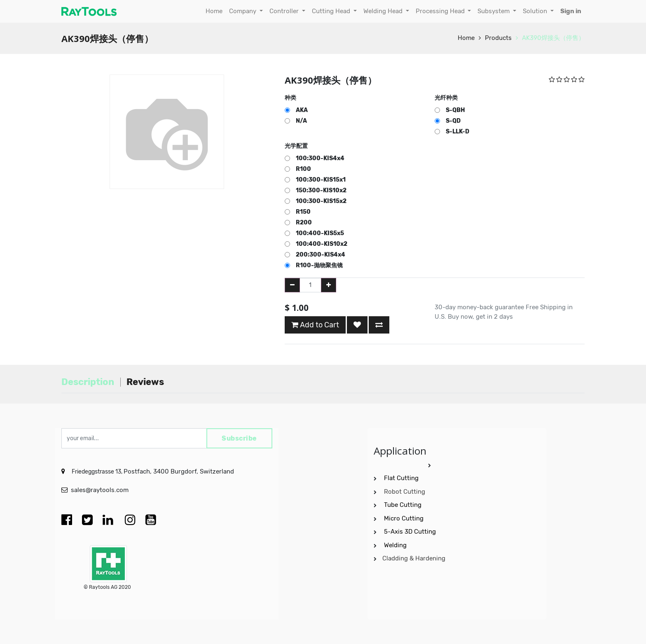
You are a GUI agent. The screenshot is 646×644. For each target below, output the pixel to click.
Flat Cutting (401, 478)
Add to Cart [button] (315, 325)
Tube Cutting (404, 505)
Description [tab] (88, 382)
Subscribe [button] (239, 438)
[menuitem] (214, 11)
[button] (357, 325)
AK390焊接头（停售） (553, 38)
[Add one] (329, 285)
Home (466, 38)
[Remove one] (292, 285)
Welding (395, 545)
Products (498, 38)
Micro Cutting (405, 518)
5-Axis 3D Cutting (411, 532)
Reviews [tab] (145, 382)
